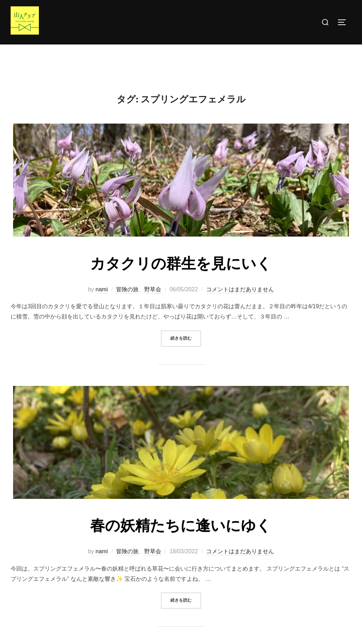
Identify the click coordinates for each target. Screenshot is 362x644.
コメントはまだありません (240, 303)
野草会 (153, 303)
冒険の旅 (127, 303)
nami (102, 303)
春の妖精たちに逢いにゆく (181, 540)
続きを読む (186, 352)
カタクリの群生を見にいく (181, 278)
